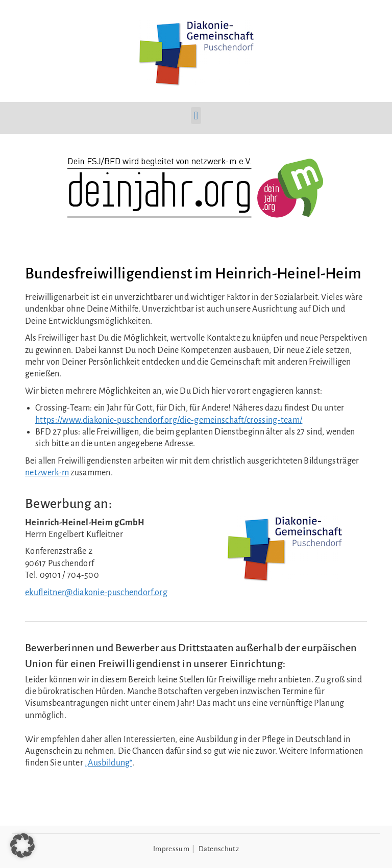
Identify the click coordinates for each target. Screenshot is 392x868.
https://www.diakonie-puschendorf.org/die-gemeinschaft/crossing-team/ (169, 420)
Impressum (171, 849)
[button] (196, 116)
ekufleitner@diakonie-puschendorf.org (96, 593)
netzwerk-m (47, 473)
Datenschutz (219, 849)
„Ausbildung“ (108, 763)
